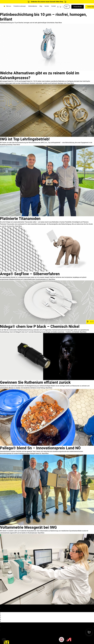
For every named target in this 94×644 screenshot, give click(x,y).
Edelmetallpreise (33, 6)
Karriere (47, 6)
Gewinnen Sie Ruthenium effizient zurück (35, 382)
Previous (47, 610)
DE (67, 7)
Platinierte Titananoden (20, 219)
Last (47, 628)
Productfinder (78, 7)
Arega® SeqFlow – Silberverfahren (30, 274)
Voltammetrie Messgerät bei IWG (28, 527)
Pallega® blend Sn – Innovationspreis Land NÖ (40, 448)
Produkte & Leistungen (20, 6)
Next (47, 624)
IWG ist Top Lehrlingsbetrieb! (25, 139)
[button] (4, 640)
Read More (58, 23)
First (47, 606)
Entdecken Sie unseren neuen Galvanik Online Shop (47, 2)
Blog (41, 6)
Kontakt (54, 6)
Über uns (9, 6)
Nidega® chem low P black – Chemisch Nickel (40, 326)
